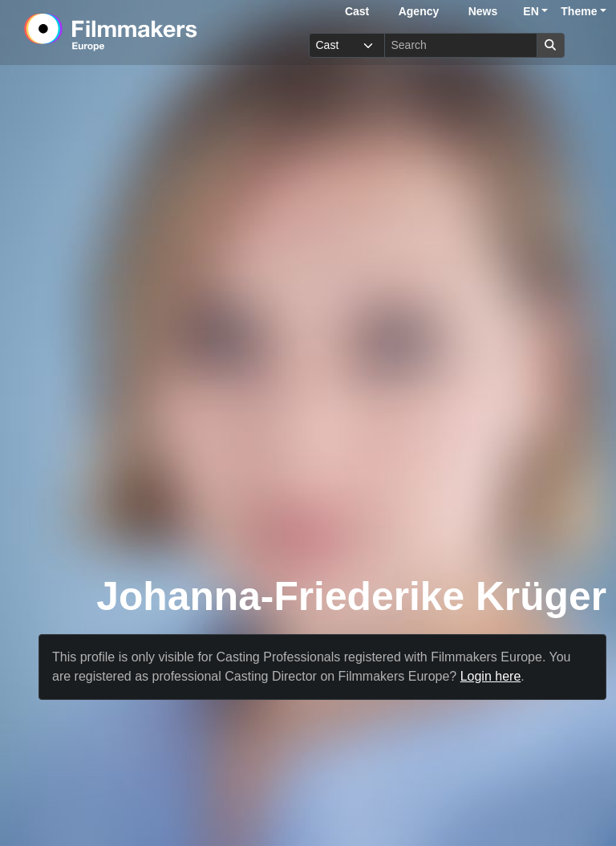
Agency (419, 11)
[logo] (150, 32)
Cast (357, 11)
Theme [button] (579, 11)
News (483, 11)
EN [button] (531, 11)
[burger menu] (589, 45)
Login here (491, 676)
